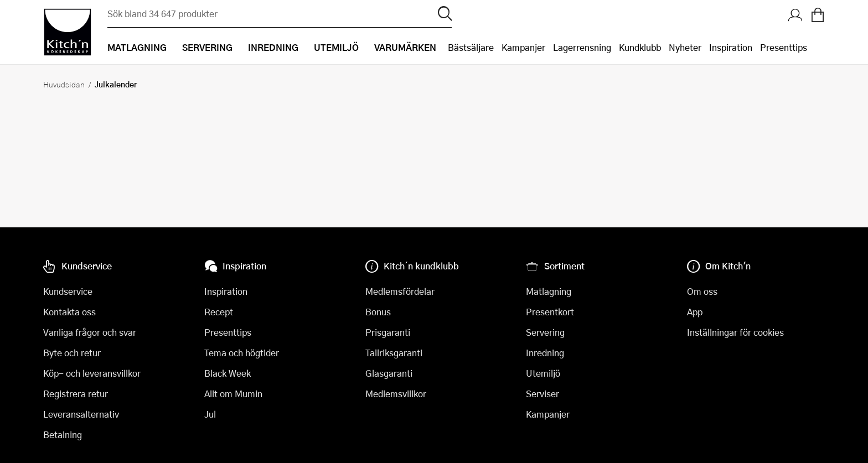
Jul (210, 414)
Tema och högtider (242, 353)
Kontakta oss (69, 312)
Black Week (228, 373)
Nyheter (685, 47)
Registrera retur (76, 394)
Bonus (378, 312)
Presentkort (550, 312)
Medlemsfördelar (400, 291)
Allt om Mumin (233, 394)
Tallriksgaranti (394, 353)
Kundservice (68, 291)
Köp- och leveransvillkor (92, 373)
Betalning (63, 435)
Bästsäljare (471, 47)
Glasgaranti (389, 373)
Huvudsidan (64, 84)
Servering (545, 332)
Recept (219, 312)
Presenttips (784, 47)
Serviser (542, 394)
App (695, 312)
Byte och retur (72, 353)
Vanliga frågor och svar (90, 332)
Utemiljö (543, 373)
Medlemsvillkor (396, 394)
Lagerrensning (582, 47)
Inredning (545, 353)
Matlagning (549, 291)
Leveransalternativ (81, 414)
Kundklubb (640, 47)
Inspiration (731, 47)
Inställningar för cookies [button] (735, 332)
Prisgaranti (388, 332)
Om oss (702, 291)
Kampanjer (523, 47)
